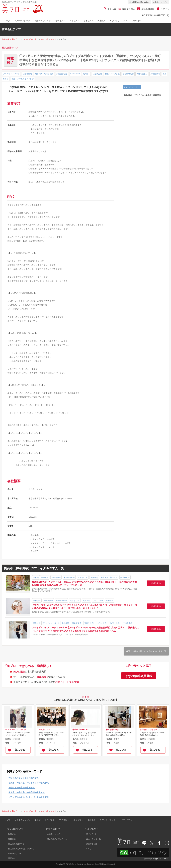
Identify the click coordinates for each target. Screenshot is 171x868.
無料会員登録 (146, 9)
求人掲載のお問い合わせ (140, 2)
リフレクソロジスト (119, 21)
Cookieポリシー (15, 853)
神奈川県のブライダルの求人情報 (24, 778)
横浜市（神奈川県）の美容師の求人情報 (27, 792)
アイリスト (74, 21)
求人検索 (110, 9)
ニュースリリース (94, 839)
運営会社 (12, 858)
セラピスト (60, 21)
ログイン (163, 9)
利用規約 (12, 834)
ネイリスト (88, 21)
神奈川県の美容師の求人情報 (22, 788)
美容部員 (101, 21)
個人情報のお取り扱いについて (21, 849)
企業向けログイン (160, 2)
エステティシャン (22, 21)
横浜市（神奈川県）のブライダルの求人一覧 (146, 651)
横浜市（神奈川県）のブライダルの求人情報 (29, 783)
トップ (7, 21)
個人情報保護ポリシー (17, 844)
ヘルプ (89, 849)
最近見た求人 (128, 9)
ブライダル (137, 21)
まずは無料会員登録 (139, 676)
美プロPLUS (91, 834)
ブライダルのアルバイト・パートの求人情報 (29, 797)
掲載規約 (12, 839)
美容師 (37, 820)
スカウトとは (92, 844)
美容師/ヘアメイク (43, 21)
